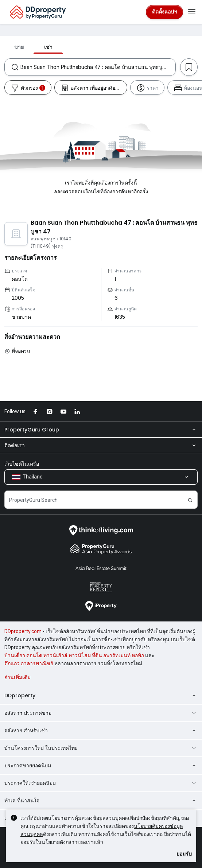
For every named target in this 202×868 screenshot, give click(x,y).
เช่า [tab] (48, 47)
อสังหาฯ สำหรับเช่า (101, 731)
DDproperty (101, 695)
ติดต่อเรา (101, 445)
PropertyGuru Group (101, 430)
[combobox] (98, 67)
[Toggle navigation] (192, 12)
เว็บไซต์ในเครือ (22, 464)
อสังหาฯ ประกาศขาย (101, 713)
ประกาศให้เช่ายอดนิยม (101, 783)
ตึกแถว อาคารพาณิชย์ (29, 663)
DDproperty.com (23, 631)
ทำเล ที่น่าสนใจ (101, 801)
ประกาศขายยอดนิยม (101, 766)
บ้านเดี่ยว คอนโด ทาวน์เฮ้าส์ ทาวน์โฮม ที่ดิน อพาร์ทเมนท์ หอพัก (74, 655)
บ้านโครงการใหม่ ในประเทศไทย (101, 748)
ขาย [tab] (19, 47)
